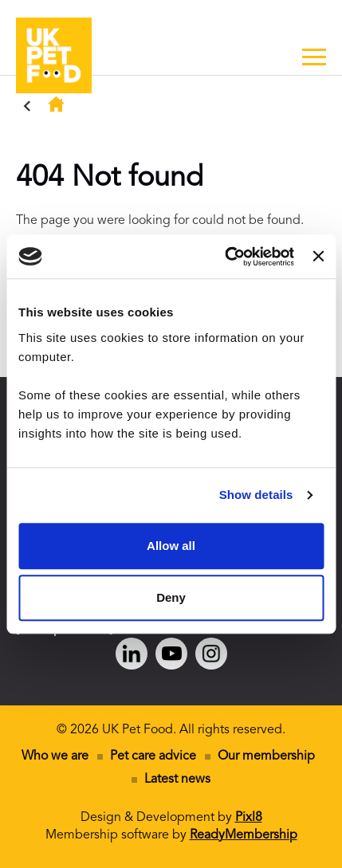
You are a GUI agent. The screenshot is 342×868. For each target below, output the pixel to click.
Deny (171, 597)
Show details (256, 495)
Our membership (266, 756)
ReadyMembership (244, 835)
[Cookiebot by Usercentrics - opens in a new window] (225, 257)
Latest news (177, 780)
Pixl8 (249, 818)
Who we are (55, 756)
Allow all (171, 546)
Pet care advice (153, 756)
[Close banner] (318, 257)
